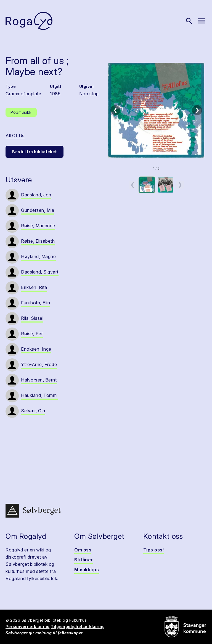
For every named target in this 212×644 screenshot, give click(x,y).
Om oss (83, 550)
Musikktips (87, 570)
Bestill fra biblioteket (35, 152)
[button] (156, 110)
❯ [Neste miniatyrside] (180, 185)
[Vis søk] (189, 21)
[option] (147, 185)
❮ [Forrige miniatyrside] (133, 185)
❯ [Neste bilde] (197, 110)
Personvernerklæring (28, 627)
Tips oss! (154, 550)
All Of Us (15, 136)
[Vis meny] (202, 21)
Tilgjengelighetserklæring (78, 627)
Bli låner (84, 560)
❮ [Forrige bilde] (116, 110)
